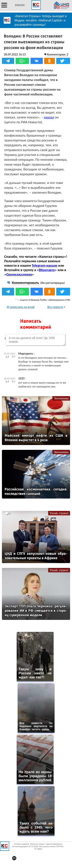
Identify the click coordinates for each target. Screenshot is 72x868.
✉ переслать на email (21, 307)
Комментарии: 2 (58, 54)
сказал (49, 117)
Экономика (61, 398)
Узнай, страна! (59, 513)
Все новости (55, 307)
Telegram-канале (44, 265)
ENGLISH (20, 5)
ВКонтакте (47, 270)
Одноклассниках (19, 274)
